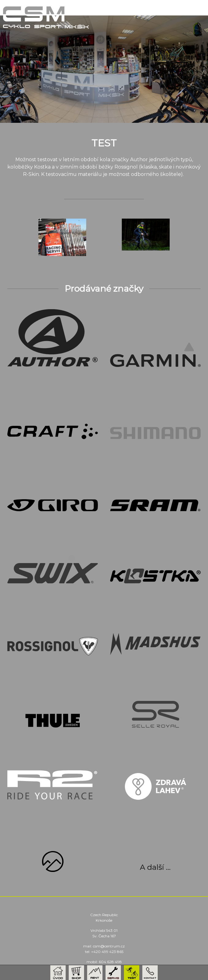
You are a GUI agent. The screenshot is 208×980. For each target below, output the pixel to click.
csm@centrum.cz (109, 946)
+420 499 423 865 (107, 952)
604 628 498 (110, 962)
